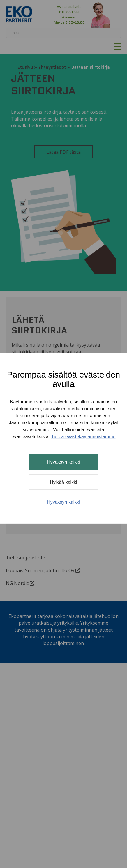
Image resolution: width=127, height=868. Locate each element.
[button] (85, 15)
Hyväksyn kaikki (63, 462)
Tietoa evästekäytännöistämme (83, 437)
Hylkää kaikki (63, 482)
